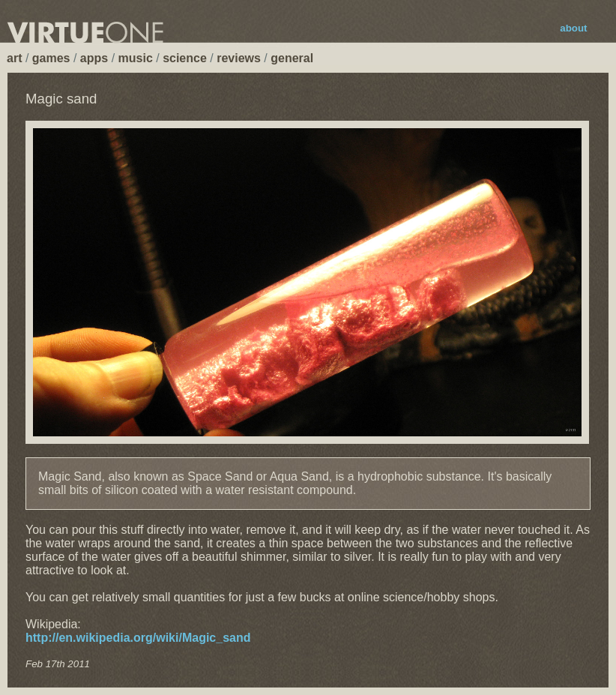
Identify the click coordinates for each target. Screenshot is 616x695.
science (185, 58)
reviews (239, 58)
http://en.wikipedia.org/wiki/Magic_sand (138, 638)
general (292, 58)
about (573, 28)
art (14, 58)
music (136, 58)
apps (94, 58)
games (51, 58)
